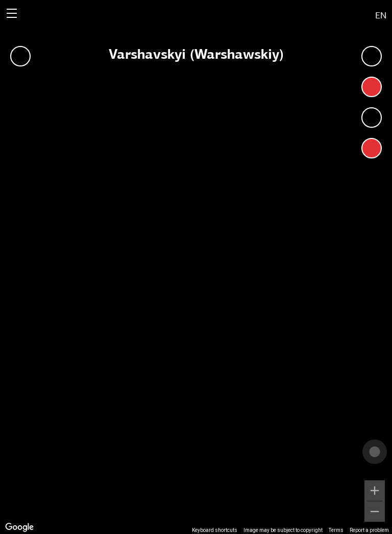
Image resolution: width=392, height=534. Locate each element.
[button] (335, 13)
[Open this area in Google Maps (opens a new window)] (19, 527)
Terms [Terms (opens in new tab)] (336, 530)
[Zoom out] (375, 512)
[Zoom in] (375, 491)
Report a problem (369, 530)
